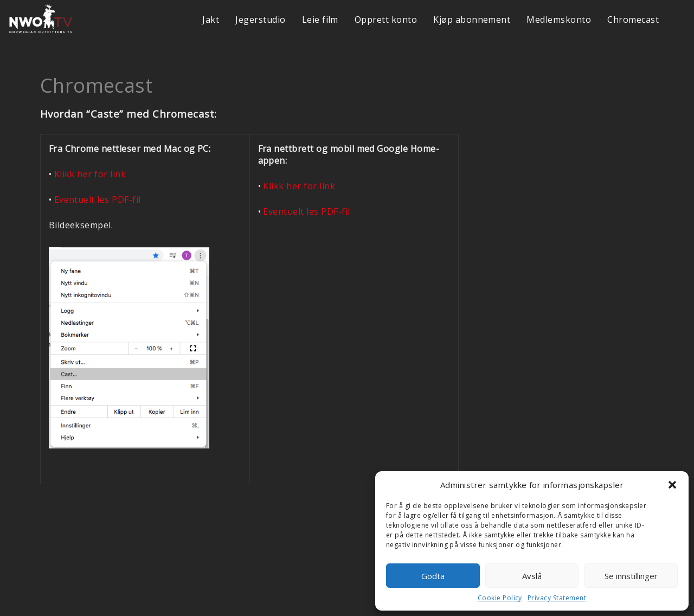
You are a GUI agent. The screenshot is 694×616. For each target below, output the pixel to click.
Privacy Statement (557, 598)
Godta (433, 576)
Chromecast (633, 20)
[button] (672, 485)
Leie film (320, 20)
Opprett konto (386, 20)
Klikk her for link (90, 174)
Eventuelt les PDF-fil (98, 200)
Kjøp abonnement (472, 20)
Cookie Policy (500, 598)
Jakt (211, 20)
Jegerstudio (260, 20)
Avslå (532, 576)
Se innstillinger (631, 576)
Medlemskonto (559, 20)
